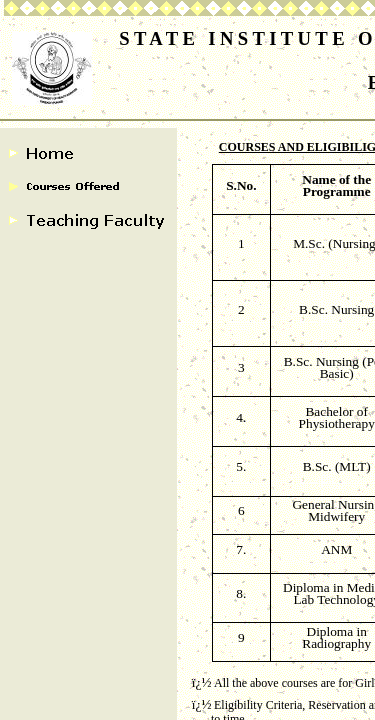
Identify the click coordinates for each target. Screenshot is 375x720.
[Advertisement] (187, 187)
